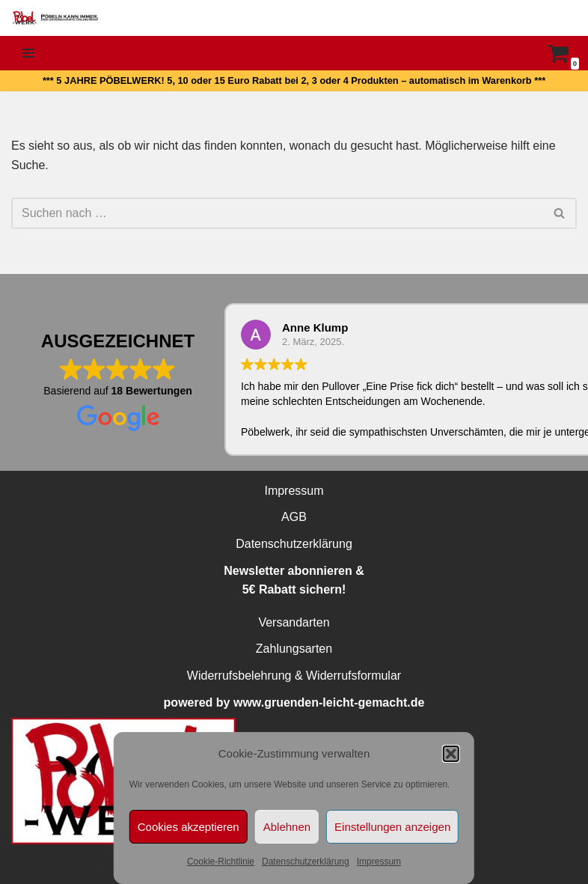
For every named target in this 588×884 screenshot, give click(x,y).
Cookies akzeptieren (189, 827)
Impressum (379, 862)
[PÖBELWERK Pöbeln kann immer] (56, 18)
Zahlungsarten (294, 649)
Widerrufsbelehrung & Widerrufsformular (294, 676)
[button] (451, 754)
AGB (294, 517)
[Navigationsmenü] (28, 53)
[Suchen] (277, 213)
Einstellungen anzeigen (392, 827)
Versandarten (294, 622)
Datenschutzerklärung (306, 862)
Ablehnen (287, 827)
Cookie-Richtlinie (221, 862)
